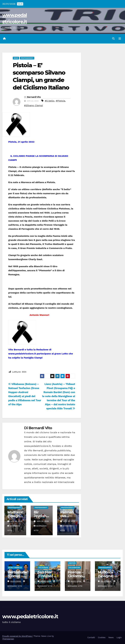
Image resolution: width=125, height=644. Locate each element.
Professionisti (27, 58)
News (16, 58)
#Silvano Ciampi (33, 105)
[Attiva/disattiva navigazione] (120, 39)
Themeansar (8, 639)
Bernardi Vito (34, 97)
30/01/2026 (16, 581)
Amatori (72, 563)
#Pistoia (60, 101)
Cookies (102, 637)
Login (119, 637)
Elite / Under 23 (15, 568)
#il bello (50, 101)
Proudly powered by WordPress (17, 636)
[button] (113, 39)
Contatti (91, 637)
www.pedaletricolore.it (30, 616)
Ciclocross (43, 568)
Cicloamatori (74, 568)
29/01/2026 (106, 581)
